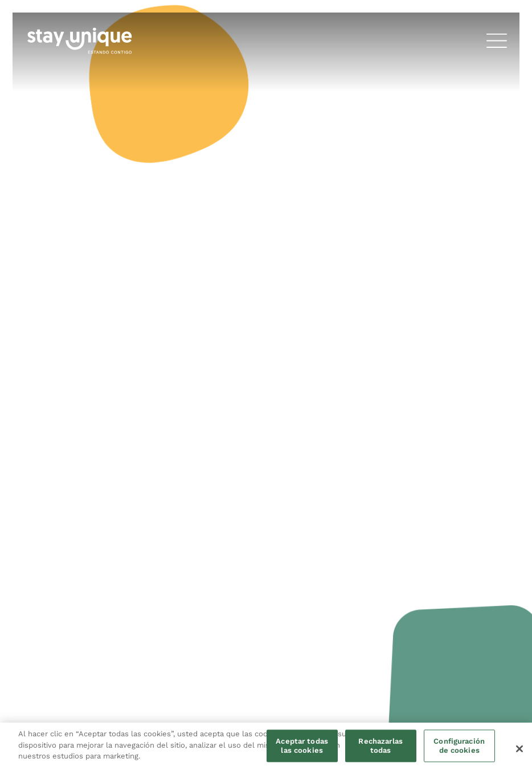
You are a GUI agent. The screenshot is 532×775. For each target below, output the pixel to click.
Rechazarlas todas (380, 746)
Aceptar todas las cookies (302, 746)
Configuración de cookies (459, 746)
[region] (266, 749)
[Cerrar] (519, 749)
